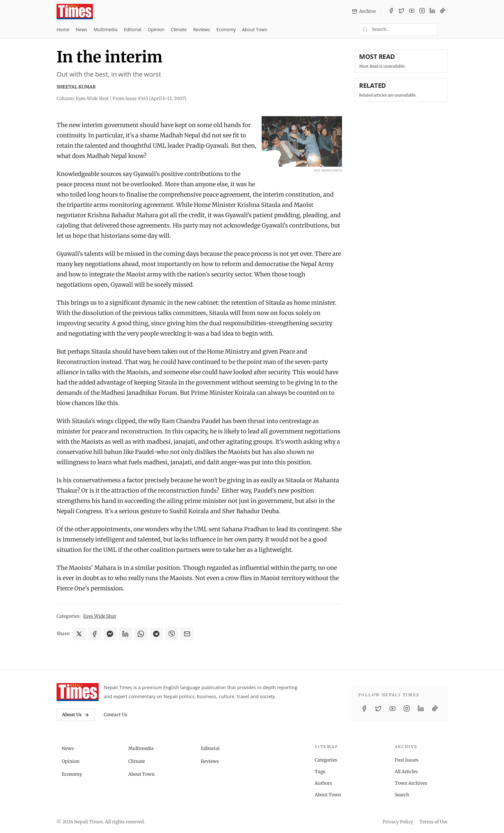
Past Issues (407, 760)
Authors (323, 783)
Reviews (202, 29)
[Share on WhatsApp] (141, 634)
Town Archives (411, 783)
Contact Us (116, 715)
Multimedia (106, 29)
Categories (326, 760)
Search (402, 795)
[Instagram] (422, 12)
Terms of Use (433, 822)
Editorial (132, 29)
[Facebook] (391, 12)
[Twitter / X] (401, 12)
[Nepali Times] (78, 692)
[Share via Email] (187, 634)
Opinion (156, 29)
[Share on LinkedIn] (125, 634)
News (82, 29)
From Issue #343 (149, 98)
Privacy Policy (398, 822)
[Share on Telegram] (156, 634)
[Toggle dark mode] (445, 30)
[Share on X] (79, 634)
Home (63, 29)
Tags (320, 772)
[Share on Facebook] (94, 634)
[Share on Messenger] (110, 634)
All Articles (406, 772)
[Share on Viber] (172, 634)
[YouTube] (412, 12)
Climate (179, 29)
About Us (76, 715)
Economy (226, 29)
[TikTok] (443, 12)
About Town (255, 29)
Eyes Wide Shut (100, 616)
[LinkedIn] (432, 12)
